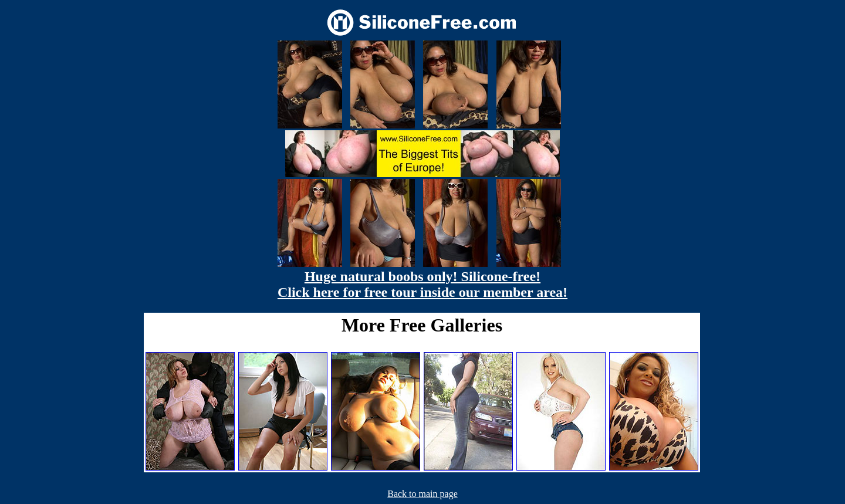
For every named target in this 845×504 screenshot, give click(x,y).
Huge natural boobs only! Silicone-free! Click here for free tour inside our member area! (422, 284)
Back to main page (422, 494)
